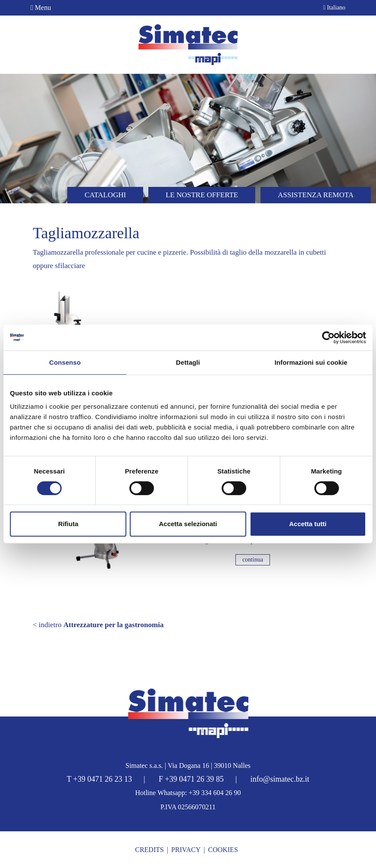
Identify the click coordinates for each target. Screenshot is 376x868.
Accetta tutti (308, 524)
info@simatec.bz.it (280, 779)
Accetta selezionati (188, 524)
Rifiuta (68, 524)
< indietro (98, 625)
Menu (41, 8)
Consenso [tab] (65, 362)
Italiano (334, 8)
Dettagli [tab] (188, 362)
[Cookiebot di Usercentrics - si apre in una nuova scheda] (328, 338)
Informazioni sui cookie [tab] (311, 362)
